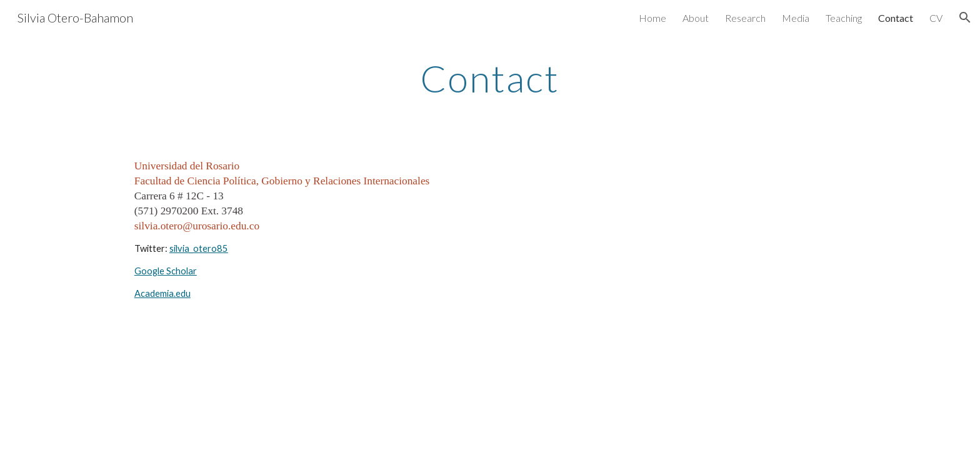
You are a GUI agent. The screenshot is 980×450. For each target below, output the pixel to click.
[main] (490, 78)
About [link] (696, 18)
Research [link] (745, 18)
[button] (965, 17)
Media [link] (796, 18)
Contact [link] (896, 18)
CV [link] (936, 18)
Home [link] (652, 18)
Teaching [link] (844, 18)
